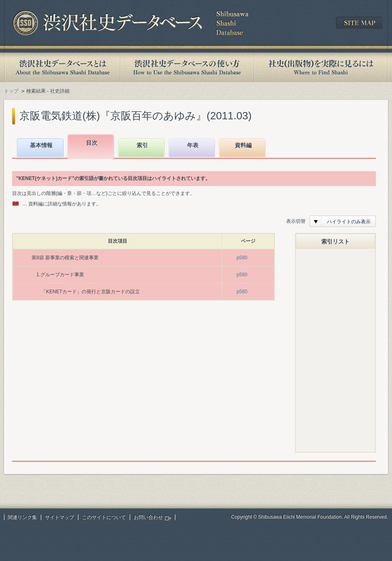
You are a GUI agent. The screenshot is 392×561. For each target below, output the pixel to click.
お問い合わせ (148, 517)
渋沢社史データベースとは (62, 67)
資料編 (243, 145)
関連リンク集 (22, 517)
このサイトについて (104, 517)
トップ (11, 91)
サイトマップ (59, 517)
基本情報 (41, 145)
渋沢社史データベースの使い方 (187, 67)
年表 (193, 145)
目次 (92, 143)
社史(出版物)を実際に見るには (321, 67)
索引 (142, 145)
